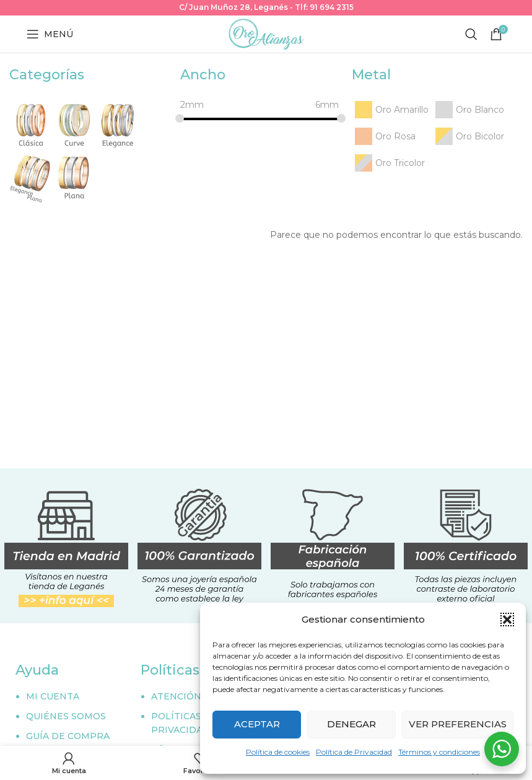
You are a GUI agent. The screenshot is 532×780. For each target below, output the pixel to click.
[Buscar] (471, 34)
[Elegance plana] (31, 176)
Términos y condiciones (439, 752)
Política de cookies (278, 752)
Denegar (351, 724)
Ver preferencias (458, 724)
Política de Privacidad (354, 752)
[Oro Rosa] (384, 136)
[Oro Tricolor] (388, 163)
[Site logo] (266, 33)
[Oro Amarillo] (390, 110)
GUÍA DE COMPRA (68, 736)
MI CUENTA (53, 696)
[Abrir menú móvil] (50, 34)
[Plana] (74, 176)
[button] (507, 620)
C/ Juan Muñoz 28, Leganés (233, 7)
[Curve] (74, 123)
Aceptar (257, 724)
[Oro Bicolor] (468, 136)
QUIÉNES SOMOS (66, 716)
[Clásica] (31, 123)
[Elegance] (118, 123)
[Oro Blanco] (468, 110)
